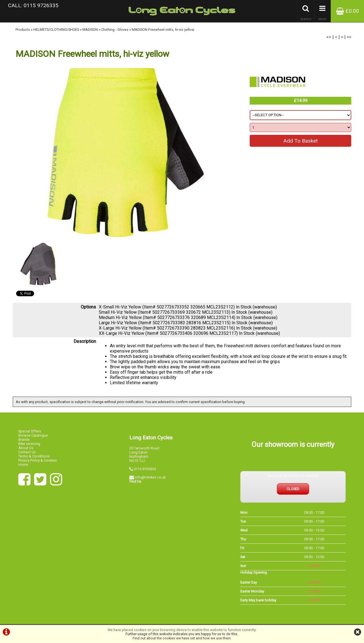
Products (23, 30)
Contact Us (27, 452)
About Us (26, 448)
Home (23, 464)
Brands (24, 440)
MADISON (90, 30)
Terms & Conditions (34, 456)
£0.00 (347, 11)
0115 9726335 (145, 469)
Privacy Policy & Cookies (38, 460)
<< (329, 37)
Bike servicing (29, 444)
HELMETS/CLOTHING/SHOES (56, 30)
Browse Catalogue (33, 435)
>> (349, 37)
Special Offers (30, 431)
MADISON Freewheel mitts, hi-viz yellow (163, 30)
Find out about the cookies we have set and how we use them (182, 638)
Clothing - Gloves (115, 30)
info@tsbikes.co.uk (150, 477)
